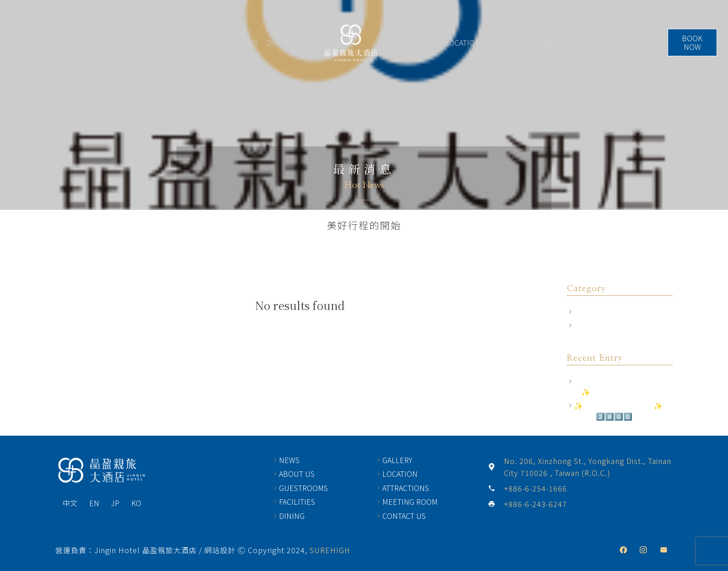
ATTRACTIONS (514, 43)
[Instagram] (643, 550)
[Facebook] (623, 550)
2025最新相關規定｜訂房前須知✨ (622, 386)
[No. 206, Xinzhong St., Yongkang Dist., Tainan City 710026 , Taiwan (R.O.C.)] (496, 467)
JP (115, 503)
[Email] (664, 550)
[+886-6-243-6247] (496, 504)
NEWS (87, 43)
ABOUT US (126, 43)
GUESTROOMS (180, 43)
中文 (70, 503)
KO (136, 503)
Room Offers (595, 312)
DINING (278, 43)
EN (94, 503)
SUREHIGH (330, 550)
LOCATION (465, 43)
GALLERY (424, 43)
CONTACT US (631, 43)
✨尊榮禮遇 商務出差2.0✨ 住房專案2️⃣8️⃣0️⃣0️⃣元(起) (623, 411)
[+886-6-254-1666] (496, 488)
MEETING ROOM (573, 43)
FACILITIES (236, 43)
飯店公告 (589, 326)
